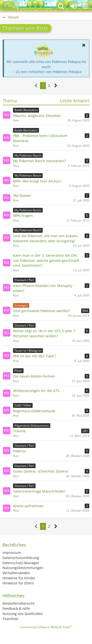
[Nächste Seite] (56, 86)
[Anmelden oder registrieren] (73, 6)
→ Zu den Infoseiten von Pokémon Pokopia (46, 72)
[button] (86, 6)
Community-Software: (46, 627)
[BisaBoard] (11, 6)
